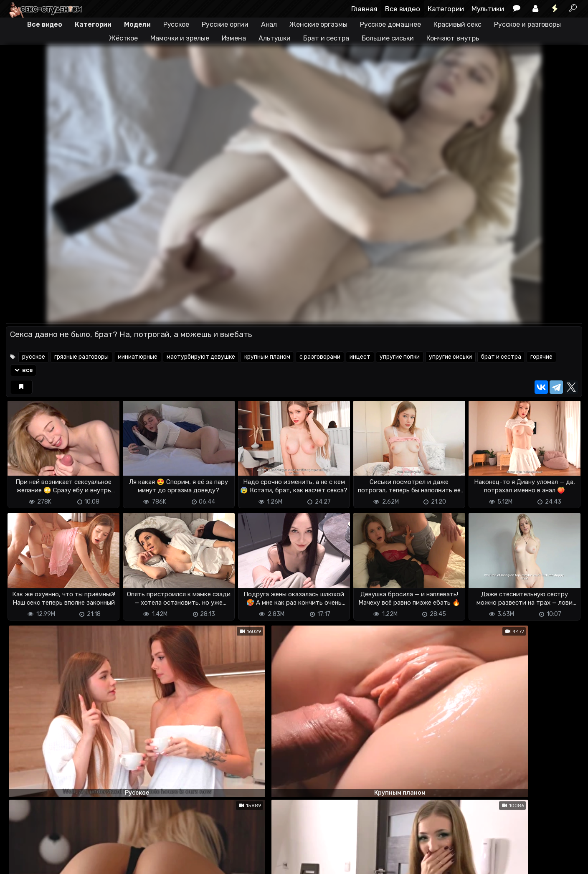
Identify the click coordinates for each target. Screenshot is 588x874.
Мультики (488, 9)
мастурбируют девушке (201, 357)
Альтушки (275, 38)
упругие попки (400, 357)
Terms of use (49, 863)
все (23, 370)
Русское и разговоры (527, 24)
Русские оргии (225, 24)
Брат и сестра (326, 38)
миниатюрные (138, 357)
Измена (234, 38)
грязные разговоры (81, 357)
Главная (364, 9)
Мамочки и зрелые (180, 38)
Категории (446, 9)
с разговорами (320, 357)
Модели (137, 24)
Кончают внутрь (453, 38)
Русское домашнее (390, 24)
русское (34, 357)
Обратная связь (93, 863)
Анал (269, 24)
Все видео (403, 9)
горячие (541, 357)
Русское (176, 24)
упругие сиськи (450, 357)
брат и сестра (501, 357)
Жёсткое (123, 38)
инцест (360, 357)
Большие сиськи (388, 38)
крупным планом (267, 357)
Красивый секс (457, 24)
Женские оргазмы (318, 24)
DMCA (19, 863)
